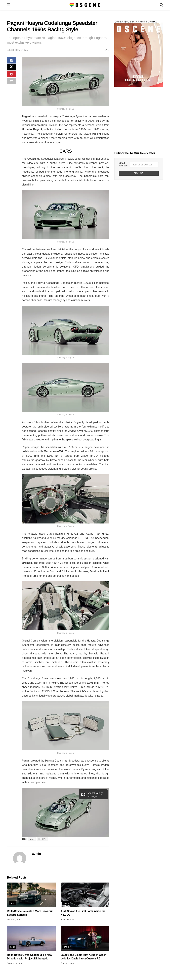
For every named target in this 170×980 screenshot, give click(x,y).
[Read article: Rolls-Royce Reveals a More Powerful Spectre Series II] (31, 895)
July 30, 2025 (13, 50)
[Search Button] (161, 5)
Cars (26, 50)
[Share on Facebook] (12, 61)
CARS (66, 151)
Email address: (124, 164)
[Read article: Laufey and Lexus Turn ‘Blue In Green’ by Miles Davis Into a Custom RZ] (85, 938)
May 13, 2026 (67, 919)
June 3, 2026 (14, 919)
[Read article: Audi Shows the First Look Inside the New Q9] (85, 895)
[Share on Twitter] (12, 69)
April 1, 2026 (67, 963)
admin (36, 854)
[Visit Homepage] (85, 5)
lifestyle (43, 839)
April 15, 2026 (14, 963)
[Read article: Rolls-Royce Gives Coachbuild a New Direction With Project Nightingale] (31, 938)
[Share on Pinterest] (12, 77)
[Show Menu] (9, 5)
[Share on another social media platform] (12, 85)
